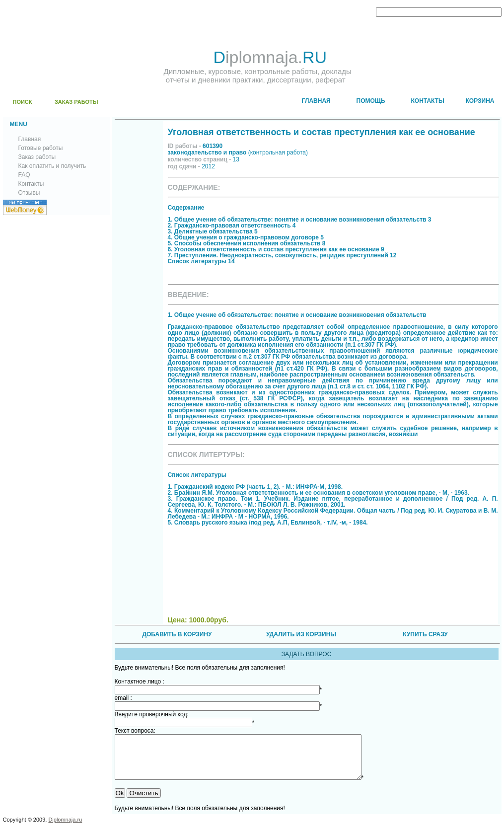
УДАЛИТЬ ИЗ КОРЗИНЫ (301, 634)
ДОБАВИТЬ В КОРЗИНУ (177, 634)
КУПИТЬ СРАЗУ (425, 634)
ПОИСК (23, 102)
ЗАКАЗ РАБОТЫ (76, 102)
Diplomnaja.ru (65, 829)
